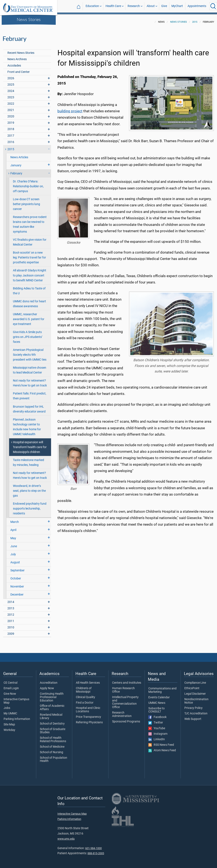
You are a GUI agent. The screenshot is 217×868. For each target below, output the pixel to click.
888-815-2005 (96, 851)
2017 (11, 133)
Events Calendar (159, 695)
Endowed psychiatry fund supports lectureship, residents (30, 506)
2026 (11, 76)
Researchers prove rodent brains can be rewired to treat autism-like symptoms (30, 222)
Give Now (10, 691)
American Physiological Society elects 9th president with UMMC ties (30, 352)
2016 (11, 140)
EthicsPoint (192, 686)
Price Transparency (88, 714)
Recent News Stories (21, 50)
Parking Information (17, 717)
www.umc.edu (66, 836)
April (13, 527)
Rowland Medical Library (51, 714)
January (16, 163)
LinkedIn (157, 737)
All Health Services (88, 680)
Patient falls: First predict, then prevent (30, 393)
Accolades (14, 63)
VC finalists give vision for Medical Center (30, 240)
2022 (11, 101)
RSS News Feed (161, 742)
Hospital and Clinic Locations (88, 707)
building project (70, 108)
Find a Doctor (85, 700)
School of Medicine (52, 744)
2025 (11, 82)
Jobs (7, 706)
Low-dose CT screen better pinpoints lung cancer (26, 202)
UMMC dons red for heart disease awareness (29, 301)
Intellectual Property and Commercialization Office (125, 700)
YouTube (157, 726)
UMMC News (157, 700)
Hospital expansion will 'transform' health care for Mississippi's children (30, 445)
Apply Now (47, 686)
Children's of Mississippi (84, 687)
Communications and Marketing (162, 688)
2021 (11, 108)
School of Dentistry (52, 721)
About (151, 6)
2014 (11, 599)
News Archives (17, 57)
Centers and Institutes (127, 680)
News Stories (29, 19)
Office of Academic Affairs (52, 705)
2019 (11, 120)
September (17, 568)
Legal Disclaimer (195, 691)
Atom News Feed (162, 748)
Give (164, 6)
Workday (9, 728)
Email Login (11, 686)
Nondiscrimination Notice (196, 699)
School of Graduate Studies (53, 728)
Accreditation (49, 680)
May (13, 536)
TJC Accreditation (196, 711)
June (14, 544)
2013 (11, 606)
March (15, 519)
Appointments (197, 6)
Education (92, 6)
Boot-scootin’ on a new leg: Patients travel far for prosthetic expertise (29, 255)
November (17, 584)
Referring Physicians (89, 720)
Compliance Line (195, 680)
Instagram (158, 731)
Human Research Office (123, 687)
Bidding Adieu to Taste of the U (29, 288)
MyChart (177, 6)
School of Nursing (51, 750)
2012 (11, 612)
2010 (11, 625)
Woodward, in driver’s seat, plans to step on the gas (29, 488)
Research (134, 6)
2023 (11, 95)
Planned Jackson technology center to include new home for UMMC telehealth (27, 424)
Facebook (157, 715)
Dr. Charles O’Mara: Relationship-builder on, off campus (28, 184)
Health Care (113, 6)
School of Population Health (54, 757)
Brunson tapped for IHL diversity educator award (29, 407)
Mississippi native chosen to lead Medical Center (30, 368)
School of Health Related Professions (53, 737)
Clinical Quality (86, 695)
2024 (11, 88)
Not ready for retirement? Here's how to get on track (30, 381)
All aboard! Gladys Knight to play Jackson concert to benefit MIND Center (30, 273)
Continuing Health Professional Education (52, 695)
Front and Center (19, 69)
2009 (11, 631)
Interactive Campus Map (16, 699)
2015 (195, 19)
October (16, 576)
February (16, 171)
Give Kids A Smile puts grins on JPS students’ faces (28, 334)
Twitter (156, 720)
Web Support (193, 717)
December (17, 592)
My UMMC (10, 711)
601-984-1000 (93, 846)
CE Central (10, 680)
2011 (11, 619)
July (13, 552)
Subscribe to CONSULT (156, 708)
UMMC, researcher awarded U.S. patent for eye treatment (29, 317)
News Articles (19, 155)
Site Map (9, 722)
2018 (11, 127)
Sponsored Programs (126, 719)
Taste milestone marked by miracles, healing (29, 460)
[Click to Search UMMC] (213, 6)
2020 (11, 114)
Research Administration (122, 712)
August (15, 560)
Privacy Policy (193, 706)
